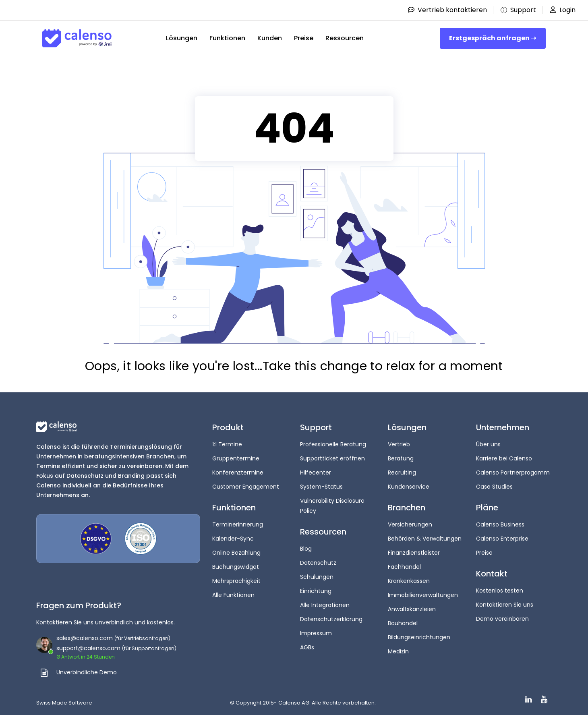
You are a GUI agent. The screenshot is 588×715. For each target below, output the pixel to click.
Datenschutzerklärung (331, 615)
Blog (306, 546)
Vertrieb (399, 444)
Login (562, 10)
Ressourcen (345, 38)
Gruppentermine (236, 458)
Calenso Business (500, 523)
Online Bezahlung (237, 550)
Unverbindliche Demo (87, 673)
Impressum (316, 628)
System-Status (321, 485)
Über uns (488, 444)
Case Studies (494, 485)
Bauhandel (403, 619)
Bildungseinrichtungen (419, 632)
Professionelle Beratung (333, 444)
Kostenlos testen (500, 588)
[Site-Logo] (77, 38)
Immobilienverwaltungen (423, 591)
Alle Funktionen (233, 591)
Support (518, 10)
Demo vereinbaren (502, 615)
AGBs (307, 642)
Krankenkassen (409, 578)
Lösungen (182, 38)
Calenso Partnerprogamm (513, 472)
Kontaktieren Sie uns (505, 601)
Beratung (401, 458)
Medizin (398, 646)
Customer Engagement (246, 485)
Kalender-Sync (233, 537)
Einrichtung (316, 587)
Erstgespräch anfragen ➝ (493, 38)
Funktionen (227, 38)
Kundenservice (409, 485)
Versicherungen (410, 523)
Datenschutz (318, 560)
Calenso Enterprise (502, 537)
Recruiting (402, 472)
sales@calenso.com (85, 638)
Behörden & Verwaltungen (425, 537)
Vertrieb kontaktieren (447, 10)
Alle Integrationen (325, 601)
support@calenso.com (88, 648)
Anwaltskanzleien (412, 605)
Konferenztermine (238, 472)
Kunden (270, 38)
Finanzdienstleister (414, 550)
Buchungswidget (236, 564)
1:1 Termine (227, 444)
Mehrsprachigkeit (236, 578)
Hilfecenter (316, 472)
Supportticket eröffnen (332, 458)
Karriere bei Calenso (504, 458)
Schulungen (317, 574)
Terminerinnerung (238, 523)
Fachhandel (404, 564)
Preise (304, 38)
